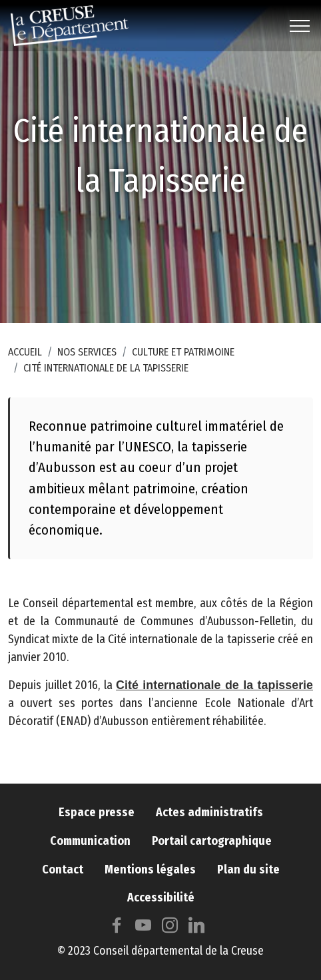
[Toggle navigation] (300, 26)
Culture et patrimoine (183, 352)
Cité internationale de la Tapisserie (106, 368)
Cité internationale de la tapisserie (214, 698)
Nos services (87, 352)
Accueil (25, 352)
